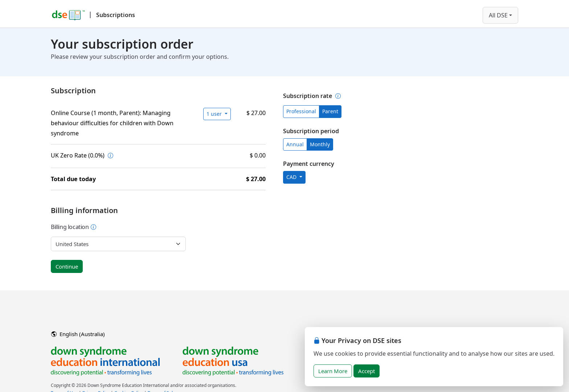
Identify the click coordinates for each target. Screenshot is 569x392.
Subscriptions (116, 15)
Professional (301, 111)
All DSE (498, 15)
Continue (67, 266)
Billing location (74, 227)
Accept (367, 371)
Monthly (320, 144)
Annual (295, 144)
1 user (215, 114)
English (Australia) (78, 334)
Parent (330, 111)
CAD (292, 177)
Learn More (333, 371)
